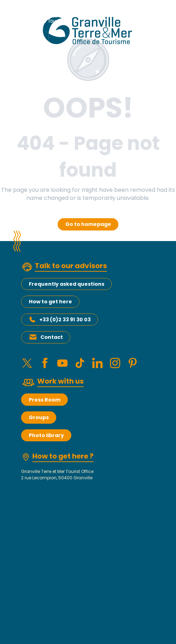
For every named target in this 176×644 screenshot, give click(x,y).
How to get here (50, 302)
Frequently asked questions (67, 284)
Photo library (46, 435)
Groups (39, 417)
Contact (52, 337)
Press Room (45, 400)
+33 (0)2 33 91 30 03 (65, 320)
